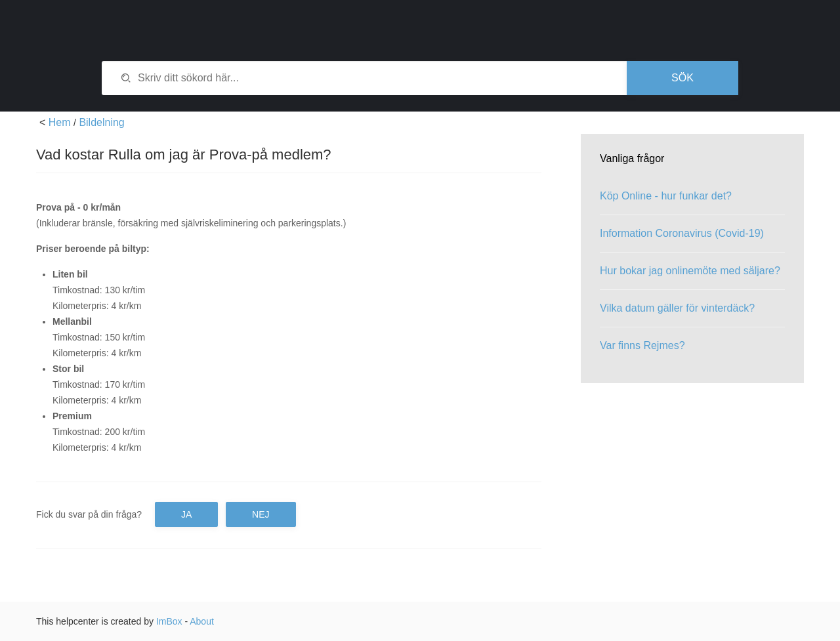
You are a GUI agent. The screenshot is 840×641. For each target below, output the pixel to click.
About (202, 621)
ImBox (169, 621)
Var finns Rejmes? (642, 345)
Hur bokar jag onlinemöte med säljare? (690, 271)
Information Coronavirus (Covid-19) (682, 233)
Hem (60, 122)
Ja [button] (186, 514)
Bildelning (101, 122)
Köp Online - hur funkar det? (666, 196)
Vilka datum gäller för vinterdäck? (677, 308)
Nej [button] (261, 514)
